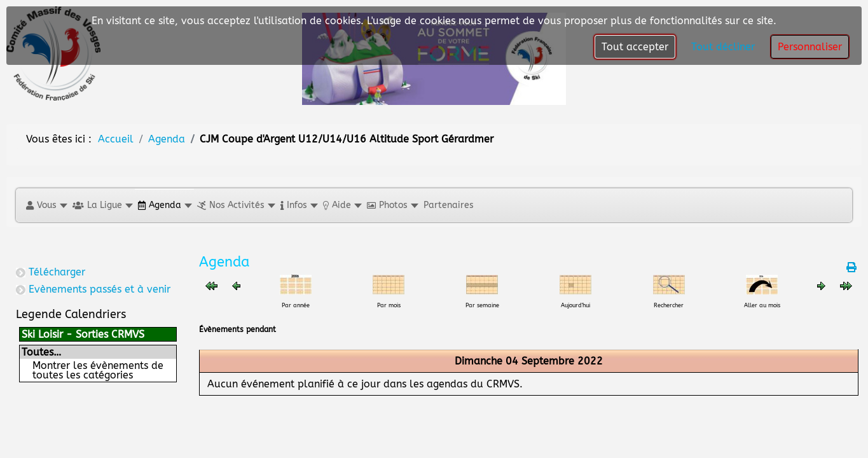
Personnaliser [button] (810, 47)
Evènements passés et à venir (100, 289)
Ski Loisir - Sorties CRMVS (83, 334)
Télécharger (57, 272)
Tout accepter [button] (635, 47)
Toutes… (41, 352)
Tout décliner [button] (723, 47)
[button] (46, 205)
